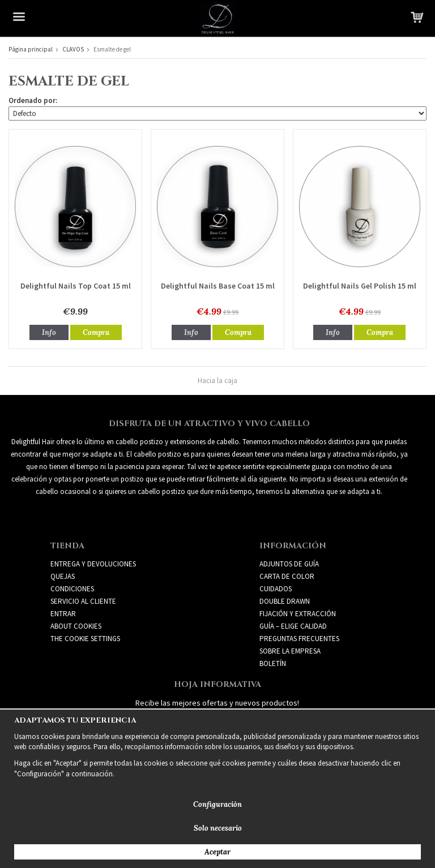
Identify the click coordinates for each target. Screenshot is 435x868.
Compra (96, 332)
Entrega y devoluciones (93, 564)
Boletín (273, 663)
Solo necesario (218, 828)
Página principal (31, 49)
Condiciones (72, 589)
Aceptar (217, 852)
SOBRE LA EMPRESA (290, 651)
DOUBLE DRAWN (285, 601)
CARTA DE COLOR (287, 576)
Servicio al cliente (83, 601)
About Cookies (76, 626)
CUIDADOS (276, 589)
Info (49, 332)
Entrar (63, 614)
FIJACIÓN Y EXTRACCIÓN (298, 614)
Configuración (217, 804)
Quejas (63, 576)
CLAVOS (73, 49)
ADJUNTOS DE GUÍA (289, 564)
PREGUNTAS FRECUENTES (299, 639)
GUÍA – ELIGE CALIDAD (293, 626)
